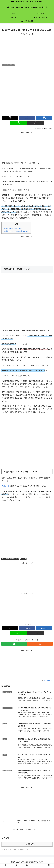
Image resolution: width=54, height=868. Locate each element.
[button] (36, 123)
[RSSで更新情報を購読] (40, 644)
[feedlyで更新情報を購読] (14, 644)
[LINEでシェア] (19, 123)
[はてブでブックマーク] (44, 118)
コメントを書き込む (27, 845)
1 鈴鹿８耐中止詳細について (12, 228)
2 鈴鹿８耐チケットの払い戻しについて (16, 231)
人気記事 (23, 559)
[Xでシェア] (10, 118)
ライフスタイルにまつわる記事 (10, 559)
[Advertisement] (27, 48)
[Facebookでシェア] (27, 118)
